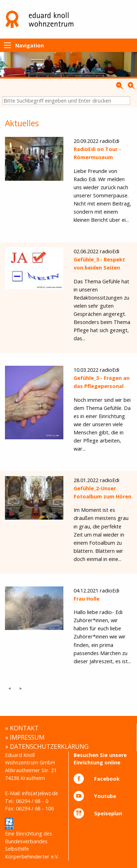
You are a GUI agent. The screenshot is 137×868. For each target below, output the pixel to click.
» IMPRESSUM (25, 737)
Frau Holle (87, 599)
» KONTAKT (22, 728)
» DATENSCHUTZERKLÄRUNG (47, 746)
